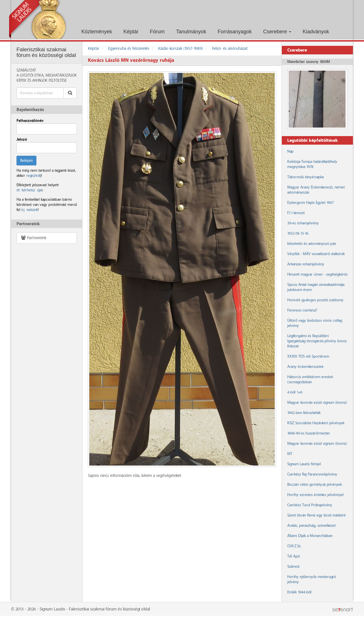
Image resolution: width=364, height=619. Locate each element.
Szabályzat (26, 70)
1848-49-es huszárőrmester (309, 433)
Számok (293, 567)
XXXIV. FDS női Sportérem (308, 356)
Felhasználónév (30, 121)
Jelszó (22, 140)
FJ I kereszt (296, 213)
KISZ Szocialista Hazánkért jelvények (316, 423)
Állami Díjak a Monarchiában (310, 536)
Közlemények (97, 32)
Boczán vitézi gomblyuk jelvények (315, 485)
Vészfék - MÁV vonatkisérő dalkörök (316, 254)
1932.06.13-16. (298, 233)
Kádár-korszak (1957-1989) (181, 49)
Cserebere (277, 32)
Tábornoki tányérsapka (305, 177)
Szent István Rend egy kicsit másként (316, 515)
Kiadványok (316, 32)
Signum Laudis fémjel (304, 464)
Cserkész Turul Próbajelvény (310, 505)
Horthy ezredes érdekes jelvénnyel (315, 495)
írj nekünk (30, 210)
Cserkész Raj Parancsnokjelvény (312, 474)
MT (290, 454)
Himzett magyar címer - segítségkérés (317, 274)
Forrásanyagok (235, 32)
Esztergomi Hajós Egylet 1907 (310, 203)
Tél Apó (293, 556)
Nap (290, 151)
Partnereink (33, 238)
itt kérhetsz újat (30, 190)
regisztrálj (34, 176)
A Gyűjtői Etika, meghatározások (47, 75)
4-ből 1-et (295, 392)
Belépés (26, 161)
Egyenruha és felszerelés (129, 49)
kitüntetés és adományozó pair (312, 244)
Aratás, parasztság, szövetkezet (311, 526)
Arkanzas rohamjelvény (306, 264)
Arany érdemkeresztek (305, 367)
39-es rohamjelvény (303, 223)
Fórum (157, 32)
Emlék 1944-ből (299, 592)
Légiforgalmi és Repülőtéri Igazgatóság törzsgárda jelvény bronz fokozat (317, 341)
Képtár (131, 32)
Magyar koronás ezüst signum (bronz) (317, 403)
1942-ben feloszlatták (304, 413)
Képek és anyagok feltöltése (42, 81)
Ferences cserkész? (302, 310)
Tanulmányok (191, 32)
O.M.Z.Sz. (294, 546)
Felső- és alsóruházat (230, 49)
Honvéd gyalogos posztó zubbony (315, 300)
